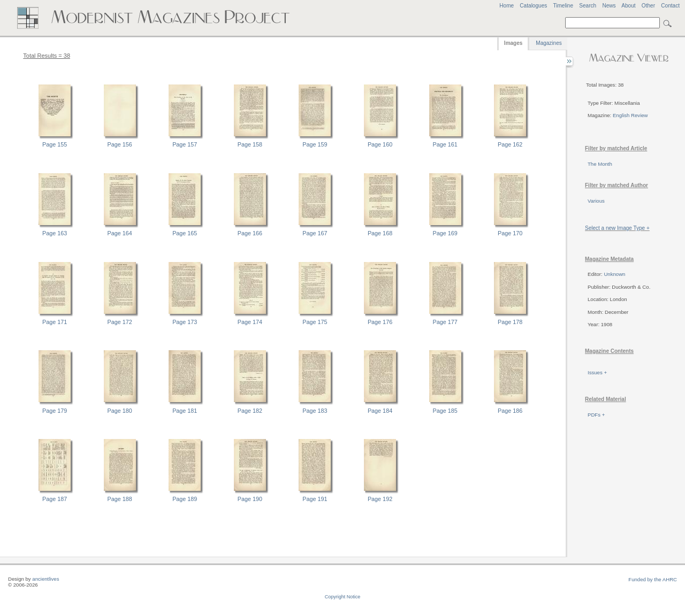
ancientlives (45, 579)
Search (588, 6)
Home (507, 6)
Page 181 (185, 411)
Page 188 (120, 499)
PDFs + (596, 415)
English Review (630, 115)
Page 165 (185, 233)
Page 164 (120, 233)
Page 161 (445, 144)
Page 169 (445, 233)
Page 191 (315, 499)
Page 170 (510, 233)
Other (648, 6)
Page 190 (250, 499)
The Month (600, 164)
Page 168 (380, 233)
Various (596, 201)
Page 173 (185, 322)
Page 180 (120, 411)
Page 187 (55, 499)
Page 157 (185, 144)
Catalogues (533, 6)
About (628, 6)
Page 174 (250, 322)
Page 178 (510, 322)
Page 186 (510, 411)
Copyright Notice (343, 597)
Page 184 (380, 411)
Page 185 (445, 411)
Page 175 (315, 322)
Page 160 (380, 144)
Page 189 (185, 499)
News (609, 6)
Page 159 (315, 144)
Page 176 (380, 322)
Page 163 (55, 233)
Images (513, 43)
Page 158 (250, 144)
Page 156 (120, 144)
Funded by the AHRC (653, 579)
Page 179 (55, 411)
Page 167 (315, 233)
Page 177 (445, 322)
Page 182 (250, 411)
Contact (670, 6)
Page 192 (380, 499)
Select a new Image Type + (617, 228)
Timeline (563, 6)
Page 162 (510, 144)
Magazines (549, 43)
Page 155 (55, 144)
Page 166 (250, 233)
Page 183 (315, 411)
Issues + (597, 372)
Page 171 (55, 322)
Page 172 (120, 322)
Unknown (614, 274)
